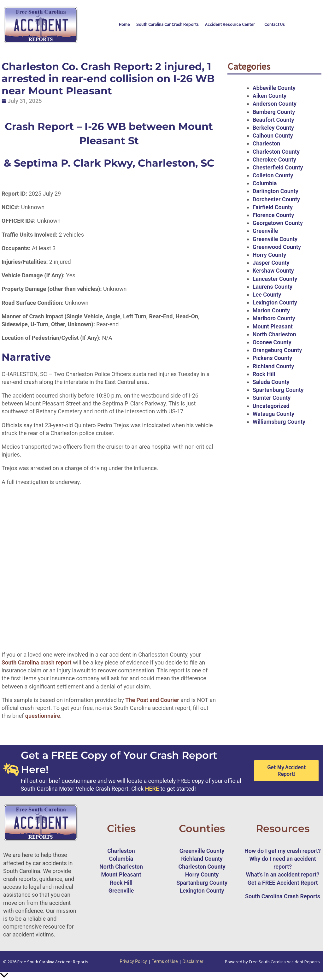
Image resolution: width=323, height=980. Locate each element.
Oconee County (272, 342)
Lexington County (275, 302)
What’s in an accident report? (283, 874)
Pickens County (272, 358)
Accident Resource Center (230, 24)
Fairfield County (273, 207)
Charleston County (276, 152)
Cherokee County (274, 159)
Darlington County (276, 191)
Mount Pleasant (273, 326)
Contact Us (275, 24)
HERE (152, 789)
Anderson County (275, 104)
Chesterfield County (278, 167)
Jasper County (271, 263)
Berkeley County (273, 128)
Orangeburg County (277, 350)
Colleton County (273, 175)
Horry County (270, 255)
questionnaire (43, 716)
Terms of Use (165, 961)
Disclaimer (193, 961)
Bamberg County (274, 112)
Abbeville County (274, 88)
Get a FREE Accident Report (283, 883)
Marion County (271, 310)
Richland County (273, 366)
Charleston (267, 143)
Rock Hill (264, 374)
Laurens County (273, 287)
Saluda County (271, 382)
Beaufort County (273, 120)
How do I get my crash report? (283, 851)
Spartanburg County (278, 390)
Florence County (273, 215)
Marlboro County (274, 318)
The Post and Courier (152, 700)
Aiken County (270, 96)
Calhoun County (273, 136)
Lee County (267, 295)
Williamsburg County (279, 422)
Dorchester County (276, 199)
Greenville (265, 231)
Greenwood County (277, 247)
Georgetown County (278, 223)
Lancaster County (275, 279)
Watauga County (273, 414)
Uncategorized (271, 406)
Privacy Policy (133, 961)
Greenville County (275, 239)
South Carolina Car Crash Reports (167, 24)
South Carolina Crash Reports (283, 896)
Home (124, 24)
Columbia (265, 183)
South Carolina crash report (36, 662)
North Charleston (274, 334)
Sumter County (272, 398)
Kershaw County (273, 271)
